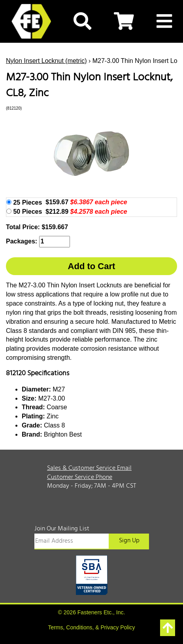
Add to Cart (92, 266)
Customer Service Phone (80, 477)
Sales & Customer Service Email (89, 468)
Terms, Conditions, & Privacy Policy (91, 627)
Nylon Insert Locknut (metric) (46, 61)
